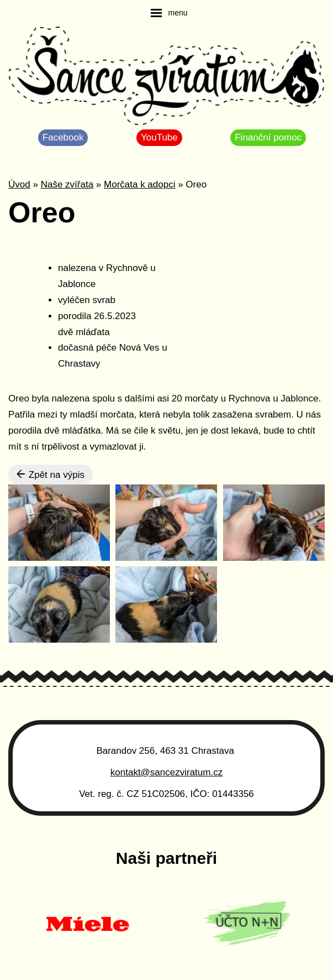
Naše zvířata (67, 184)
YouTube (159, 137)
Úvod (19, 184)
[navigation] (169, 13)
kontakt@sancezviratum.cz (166, 772)
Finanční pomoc (268, 137)
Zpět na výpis (51, 475)
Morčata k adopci (139, 184)
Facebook (63, 137)
